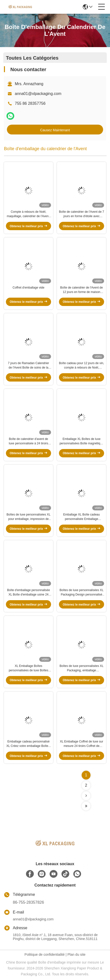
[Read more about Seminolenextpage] (86, 796)
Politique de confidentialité (45, 954)
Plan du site (76, 954)
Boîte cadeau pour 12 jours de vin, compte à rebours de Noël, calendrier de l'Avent (82, 366)
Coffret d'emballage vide (28, 288)
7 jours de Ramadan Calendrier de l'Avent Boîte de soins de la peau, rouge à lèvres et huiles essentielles (28, 366)
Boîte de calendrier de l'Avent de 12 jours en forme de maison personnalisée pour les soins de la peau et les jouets (82, 290)
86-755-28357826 (28, 902)
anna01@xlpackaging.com (38, 94)
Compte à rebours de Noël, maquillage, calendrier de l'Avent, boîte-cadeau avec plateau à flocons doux (28, 214)
